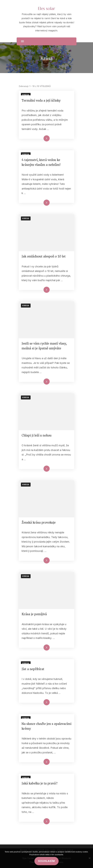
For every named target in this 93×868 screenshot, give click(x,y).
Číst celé (42, 138)
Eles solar (46, 8)
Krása (26, 95)
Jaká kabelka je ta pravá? (40, 783)
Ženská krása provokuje (39, 522)
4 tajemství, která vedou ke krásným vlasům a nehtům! (41, 162)
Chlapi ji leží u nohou (37, 435)
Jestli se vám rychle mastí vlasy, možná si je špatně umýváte (44, 346)
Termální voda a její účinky (41, 100)
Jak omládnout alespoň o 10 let (44, 256)
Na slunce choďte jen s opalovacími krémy (46, 726)
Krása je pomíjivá (34, 614)
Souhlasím (46, 861)
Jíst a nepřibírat (33, 669)
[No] (89, 858)
